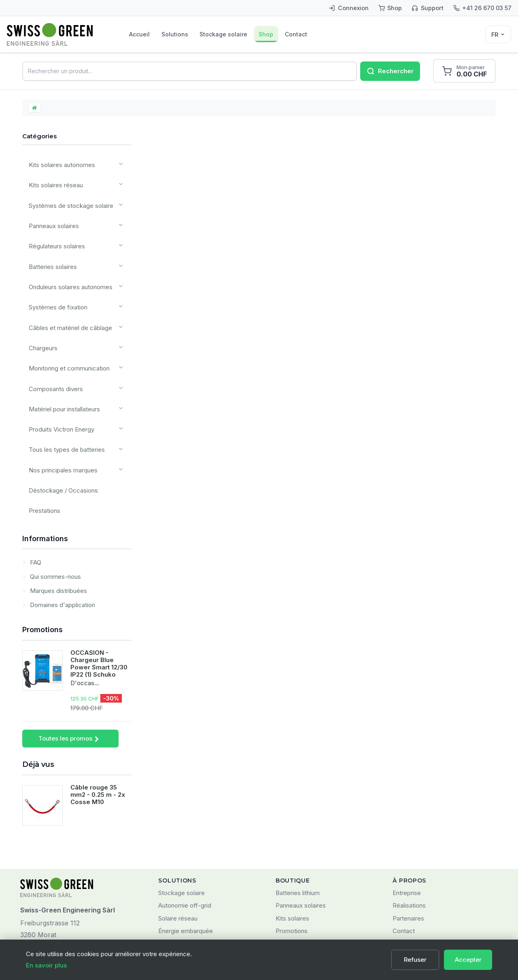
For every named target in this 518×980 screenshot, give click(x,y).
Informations (45, 474)
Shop (297, 34)
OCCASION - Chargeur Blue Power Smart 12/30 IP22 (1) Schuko (99, 599)
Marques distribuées (58, 526)
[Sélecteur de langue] (498, 34)
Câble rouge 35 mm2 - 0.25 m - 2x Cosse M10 (98, 730)
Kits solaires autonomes (58, 166)
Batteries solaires (50, 249)
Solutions (188, 34)
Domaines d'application (62, 540)
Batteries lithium (298, 828)
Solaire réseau (178, 854)
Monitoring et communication (65, 332)
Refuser (420, 960)
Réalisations (409, 841)
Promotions (42, 565)
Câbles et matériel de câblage (67, 299)
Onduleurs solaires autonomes (68, 266)
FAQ (35, 498)
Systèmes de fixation (55, 283)
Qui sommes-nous (55, 512)
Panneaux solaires (52, 216)
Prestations (42, 448)
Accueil (144, 34)
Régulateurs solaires (54, 233)
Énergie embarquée (186, 867)
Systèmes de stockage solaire (68, 200)
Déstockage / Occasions (60, 432)
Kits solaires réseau (53, 183)
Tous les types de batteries (64, 399)
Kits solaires (292, 854)
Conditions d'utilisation (424, 879)
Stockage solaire (246, 34)
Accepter (469, 960)
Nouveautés (292, 879)
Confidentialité (413, 892)
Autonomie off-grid (185, 841)
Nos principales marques (60, 415)
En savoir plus (46, 965)
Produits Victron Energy (59, 382)
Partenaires (408, 854)
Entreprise (407, 828)
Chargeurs (41, 316)
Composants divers (53, 349)
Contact (336, 34)
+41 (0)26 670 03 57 (50, 897)
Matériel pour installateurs (61, 365)
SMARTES (173, 879)
